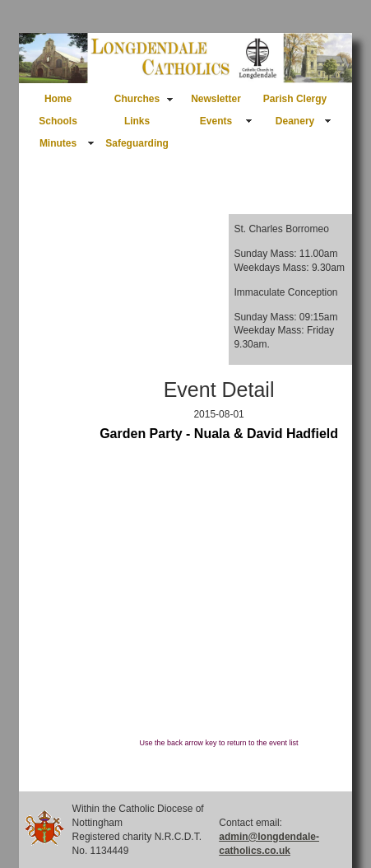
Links (137, 121)
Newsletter (216, 99)
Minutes (58, 143)
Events (216, 121)
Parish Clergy (295, 99)
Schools (58, 121)
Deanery (295, 121)
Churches (137, 99)
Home (58, 99)
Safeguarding (137, 143)
